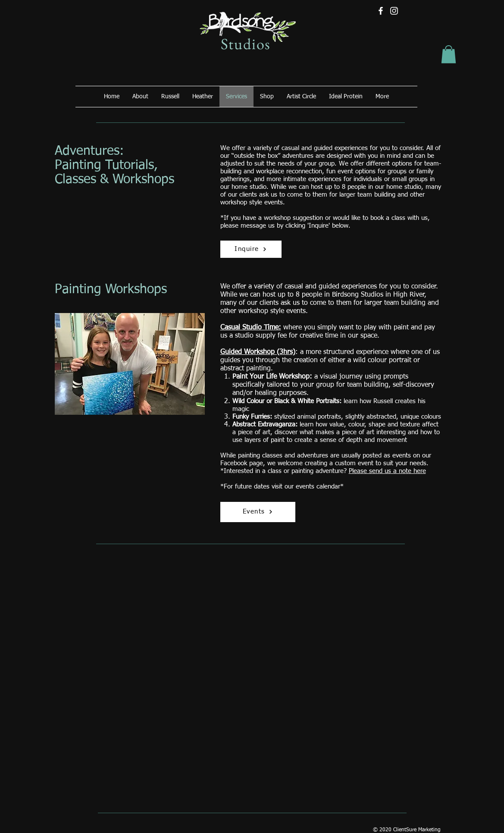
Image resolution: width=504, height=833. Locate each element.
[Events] (258, 512)
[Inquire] (251, 249)
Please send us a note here (387, 471)
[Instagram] (394, 11)
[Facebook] (381, 11)
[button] (449, 54)
